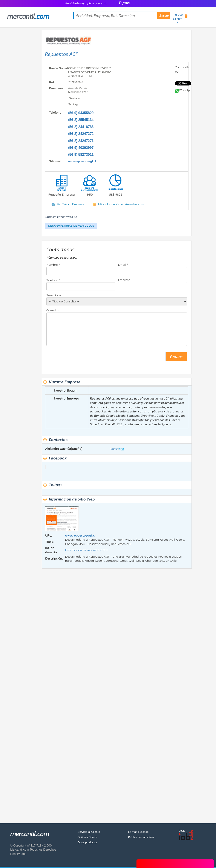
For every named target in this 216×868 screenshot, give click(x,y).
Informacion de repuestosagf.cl (87, 550)
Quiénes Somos (88, 837)
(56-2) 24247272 (81, 134)
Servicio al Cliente (89, 832)
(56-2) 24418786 (81, 127)
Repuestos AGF (61, 54)
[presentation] (79, 358)
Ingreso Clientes (178, 19)
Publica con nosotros (141, 837)
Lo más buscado (138, 832)
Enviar (176, 357)
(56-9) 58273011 (81, 155)
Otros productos (88, 842)
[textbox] (122, 15)
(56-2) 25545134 (81, 120)
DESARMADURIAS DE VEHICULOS (71, 226)
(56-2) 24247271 (81, 141)
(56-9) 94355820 (81, 113)
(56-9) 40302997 (81, 148)
